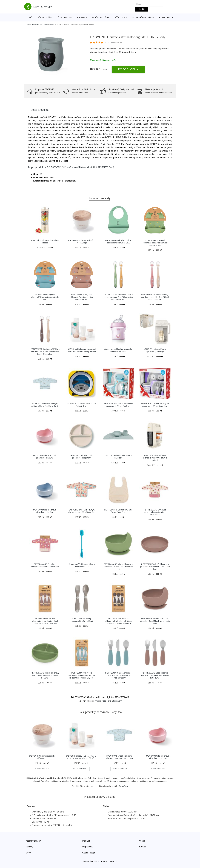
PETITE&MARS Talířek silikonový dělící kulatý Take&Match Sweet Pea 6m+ (45, 675)
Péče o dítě (120, 17)
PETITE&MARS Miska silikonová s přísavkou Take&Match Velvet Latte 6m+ (155, 621)
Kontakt (143, 847)
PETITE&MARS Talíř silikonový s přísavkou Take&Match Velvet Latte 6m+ (155, 567)
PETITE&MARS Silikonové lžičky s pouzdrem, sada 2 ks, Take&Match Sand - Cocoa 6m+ (45, 352)
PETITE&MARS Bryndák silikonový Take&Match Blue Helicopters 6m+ (82, 297)
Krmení (52, 25)
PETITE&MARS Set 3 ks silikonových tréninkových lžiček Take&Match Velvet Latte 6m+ (45, 621)
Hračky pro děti (100, 17)
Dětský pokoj (63, 17)
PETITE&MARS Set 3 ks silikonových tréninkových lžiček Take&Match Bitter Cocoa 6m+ (118, 621)
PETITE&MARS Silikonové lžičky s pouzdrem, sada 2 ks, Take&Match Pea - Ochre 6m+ (118, 297)
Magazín (86, 841)
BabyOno (102, 52)
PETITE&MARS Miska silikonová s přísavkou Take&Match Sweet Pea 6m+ (118, 567)
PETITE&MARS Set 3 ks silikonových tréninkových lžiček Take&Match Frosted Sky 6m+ (82, 675)
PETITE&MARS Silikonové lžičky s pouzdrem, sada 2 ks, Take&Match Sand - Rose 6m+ (155, 297)
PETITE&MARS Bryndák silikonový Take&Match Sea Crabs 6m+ (45, 297)
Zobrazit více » (129, 52)
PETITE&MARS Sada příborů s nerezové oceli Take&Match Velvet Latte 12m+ (155, 675)
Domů (29, 17)
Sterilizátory (117, 701)
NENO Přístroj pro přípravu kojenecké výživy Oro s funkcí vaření (155, 458)
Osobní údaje (89, 853)
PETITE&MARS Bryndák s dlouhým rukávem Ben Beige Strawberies (155, 512)
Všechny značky (33, 841)
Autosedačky (165, 17)
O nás (142, 841)
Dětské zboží (44, 17)
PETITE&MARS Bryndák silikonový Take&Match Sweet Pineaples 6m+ (155, 243)
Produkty (35, 25)
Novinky (29, 847)
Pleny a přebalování (142, 17)
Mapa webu (88, 847)
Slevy (28, 853)
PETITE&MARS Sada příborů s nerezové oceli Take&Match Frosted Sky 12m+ (118, 675)
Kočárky (81, 17)
